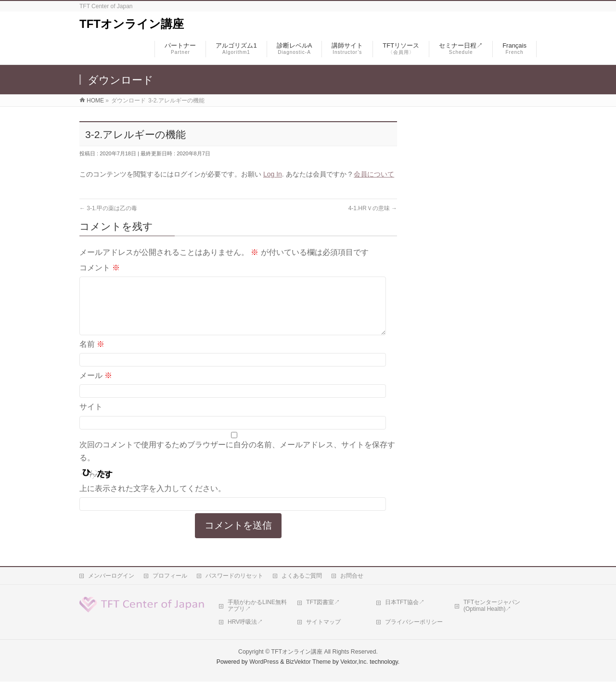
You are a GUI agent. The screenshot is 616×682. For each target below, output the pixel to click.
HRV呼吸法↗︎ (245, 622)
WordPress (264, 662)
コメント (100, 268)
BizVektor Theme (308, 662)
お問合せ (352, 576)
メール (96, 387)
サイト (91, 418)
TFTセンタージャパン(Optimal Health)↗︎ (492, 606)
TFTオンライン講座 (132, 24)
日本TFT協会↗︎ (405, 603)
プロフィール (170, 576)
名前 (92, 356)
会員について (374, 174)
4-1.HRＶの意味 (373, 208)
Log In (273, 174)
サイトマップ (323, 622)
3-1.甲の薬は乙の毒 (108, 208)
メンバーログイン (111, 576)
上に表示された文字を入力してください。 (153, 500)
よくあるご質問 (302, 576)
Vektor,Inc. (354, 662)
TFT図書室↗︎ (323, 603)
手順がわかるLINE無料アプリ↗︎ (257, 606)
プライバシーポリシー (414, 622)
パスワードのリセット (234, 576)
